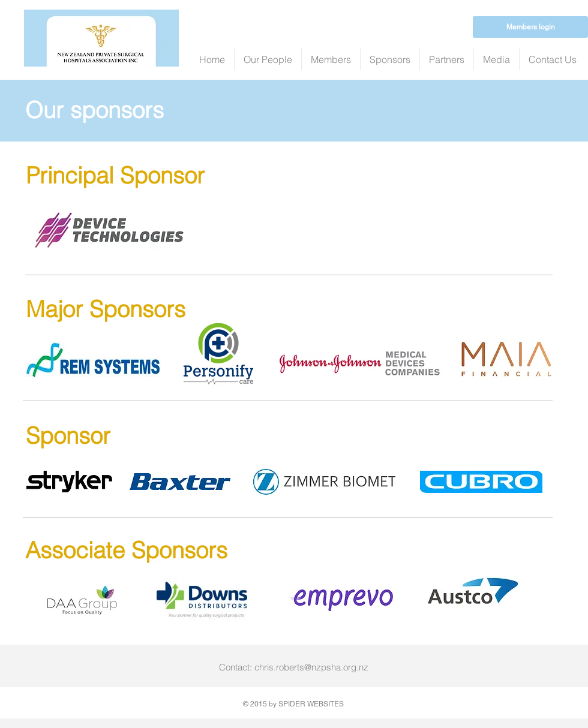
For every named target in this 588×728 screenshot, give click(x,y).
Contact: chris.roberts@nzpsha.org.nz (294, 667)
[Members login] (530, 27)
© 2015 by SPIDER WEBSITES (293, 704)
